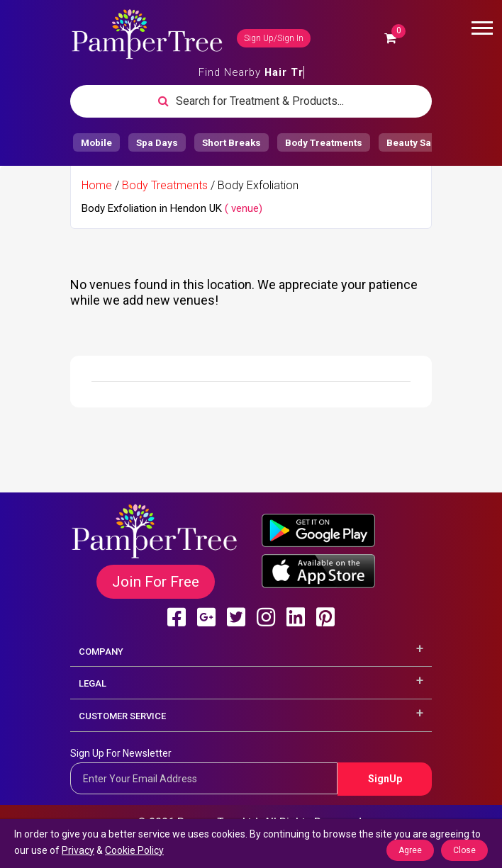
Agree (410, 850)
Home (97, 185)
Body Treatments (165, 185)
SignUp (385, 779)
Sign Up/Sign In (274, 38)
